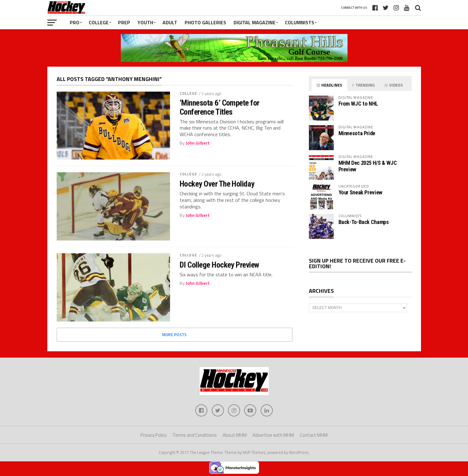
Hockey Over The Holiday (217, 184)
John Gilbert (198, 143)
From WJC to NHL (358, 104)
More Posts (175, 335)
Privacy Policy (154, 435)
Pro (75, 22)
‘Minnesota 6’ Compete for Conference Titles (220, 107)
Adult (170, 22)
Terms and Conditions (195, 435)
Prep (124, 22)
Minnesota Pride (357, 133)
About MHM (235, 435)
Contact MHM (314, 435)
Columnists (300, 22)
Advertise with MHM (273, 435)
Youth (145, 22)
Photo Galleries (205, 22)
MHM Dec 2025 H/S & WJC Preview (368, 166)
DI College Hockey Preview (219, 265)
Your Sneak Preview (360, 192)
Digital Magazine (255, 22)
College (99, 22)
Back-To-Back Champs (364, 222)
